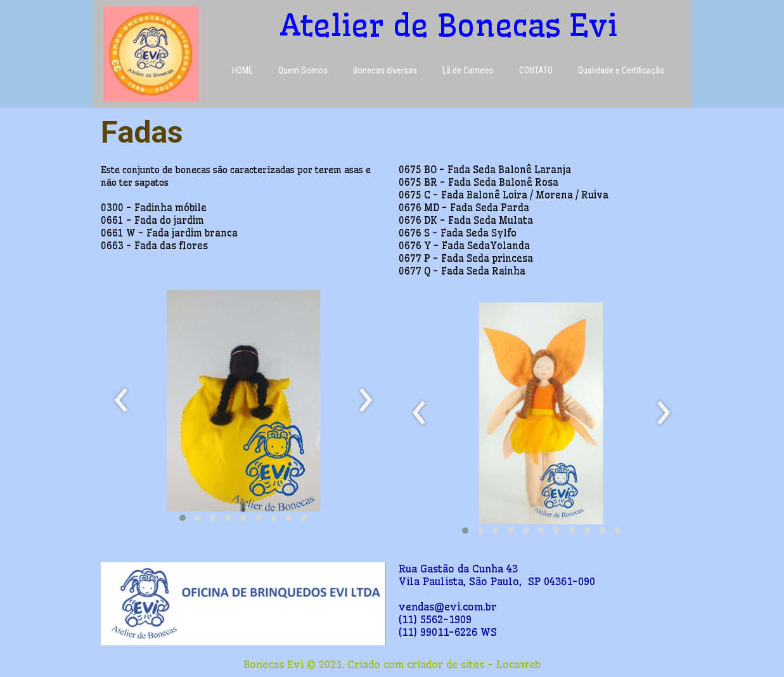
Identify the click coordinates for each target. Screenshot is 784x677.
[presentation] (121, 401)
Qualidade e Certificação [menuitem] (621, 70)
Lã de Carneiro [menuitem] (468, 70)
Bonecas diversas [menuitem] (385, 70)
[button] (183, 518)
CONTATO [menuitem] (536, 70)
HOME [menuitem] (242, 70)
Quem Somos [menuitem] (303, 70)
